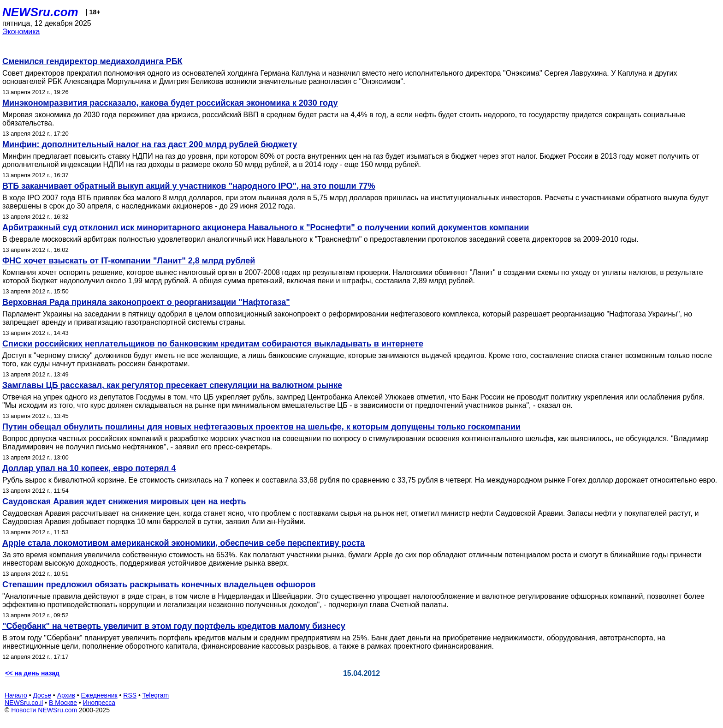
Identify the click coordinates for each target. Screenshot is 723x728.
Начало (16, 695)
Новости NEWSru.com (44, 710)
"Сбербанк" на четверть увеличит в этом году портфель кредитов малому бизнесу (174, 626)
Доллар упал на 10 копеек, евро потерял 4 (89, 468)
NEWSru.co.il (24, 703)
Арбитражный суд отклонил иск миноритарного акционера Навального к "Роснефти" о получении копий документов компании (266, 227)
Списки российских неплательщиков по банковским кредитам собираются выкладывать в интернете (213, 344)
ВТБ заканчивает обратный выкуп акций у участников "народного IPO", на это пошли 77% (189, 186)
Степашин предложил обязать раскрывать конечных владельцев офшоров (159, 585)
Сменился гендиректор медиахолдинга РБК (92, 61)
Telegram (156, 695)
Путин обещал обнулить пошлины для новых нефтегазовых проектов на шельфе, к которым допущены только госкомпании (261, 427)
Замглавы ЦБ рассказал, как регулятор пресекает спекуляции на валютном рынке (172, 385)
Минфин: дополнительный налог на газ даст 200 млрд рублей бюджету (150, 144)
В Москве (63, 703)
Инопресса (99, 703)
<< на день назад (32, 673)
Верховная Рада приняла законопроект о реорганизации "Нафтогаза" (146, 302)
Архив (66, 695)
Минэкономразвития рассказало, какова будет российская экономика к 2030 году (170, 103)
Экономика (21, 32)
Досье (42, 695)
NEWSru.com (40, 12)
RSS (130, 695)
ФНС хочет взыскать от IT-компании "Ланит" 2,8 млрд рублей (129, 261)
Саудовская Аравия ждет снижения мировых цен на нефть (124, 501)
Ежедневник (99, 695)
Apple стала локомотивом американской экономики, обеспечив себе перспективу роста (184, 543)
